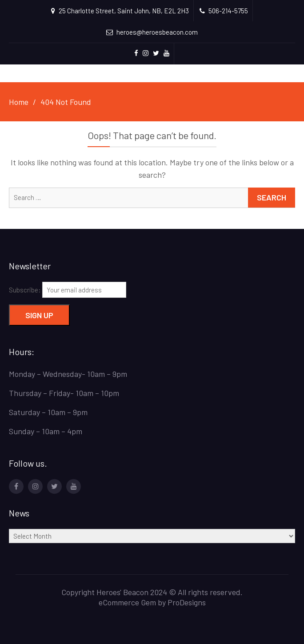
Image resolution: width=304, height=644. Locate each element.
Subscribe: (68, 290)
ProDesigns (187, 602)
